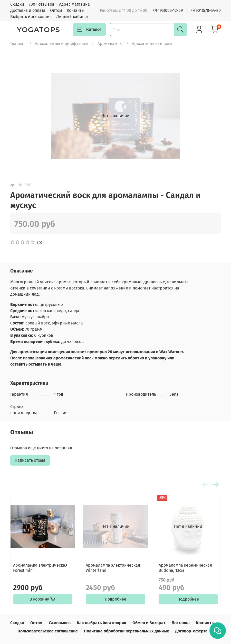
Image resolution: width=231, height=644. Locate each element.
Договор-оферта (191, 631)
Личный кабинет (72, 17)
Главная (18, 44)
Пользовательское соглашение (48, 631)
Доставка (181, 623)
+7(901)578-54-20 (206, 10)
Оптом (56, 10)
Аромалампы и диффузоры (62, 44)
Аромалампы (110, 44)
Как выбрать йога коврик (102, 623)
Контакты (76, 10)
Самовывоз (60, 623)
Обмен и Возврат (149, 623)
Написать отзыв (30, 460)
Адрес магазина (74, 4)
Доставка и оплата (28, 10)
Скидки (17, 4)
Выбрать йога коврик (31, 17)
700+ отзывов (42, 4)
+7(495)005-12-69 (168, 10)
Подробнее (115, 599)
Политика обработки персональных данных (126, 631)
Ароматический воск (152, 44)
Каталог (89, 30)
